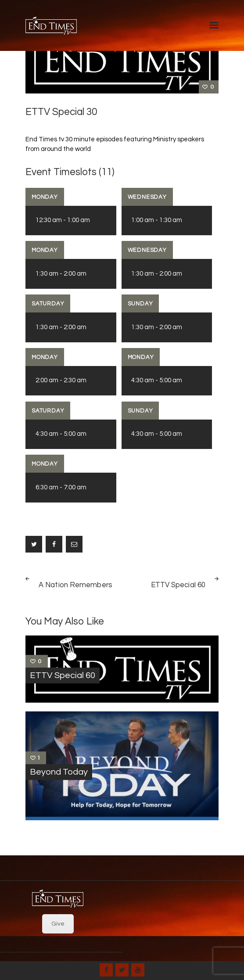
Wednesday (147, 197)
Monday (45, 197)
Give (58, 924)
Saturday (48, 304)
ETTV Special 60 (63, 675)
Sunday (140, 304)
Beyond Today (59, 772)
